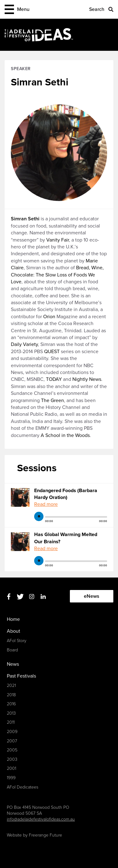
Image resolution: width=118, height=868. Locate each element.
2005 (12, 750)
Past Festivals (21, 676)
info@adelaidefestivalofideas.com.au (41, 819)
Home (13, 619)
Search (97, 9)
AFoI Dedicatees (23, 787)
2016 (11, 704)
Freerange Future (45, 835)
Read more (46, 504)
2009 (12, 732)
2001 (11, 768)
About (14, 631)
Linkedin (43, 596)
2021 (11, 686)
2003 (12, 759)
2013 (11, 713)
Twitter (20, 596)
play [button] (39, 516)
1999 (11, 778)
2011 (11, 722)
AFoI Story (17, 641)
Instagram (32, 596)
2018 (11, 695)
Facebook (9, 596)
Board (12, 650)
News (13, 664)
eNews (92, 596)
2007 (12, 741)
